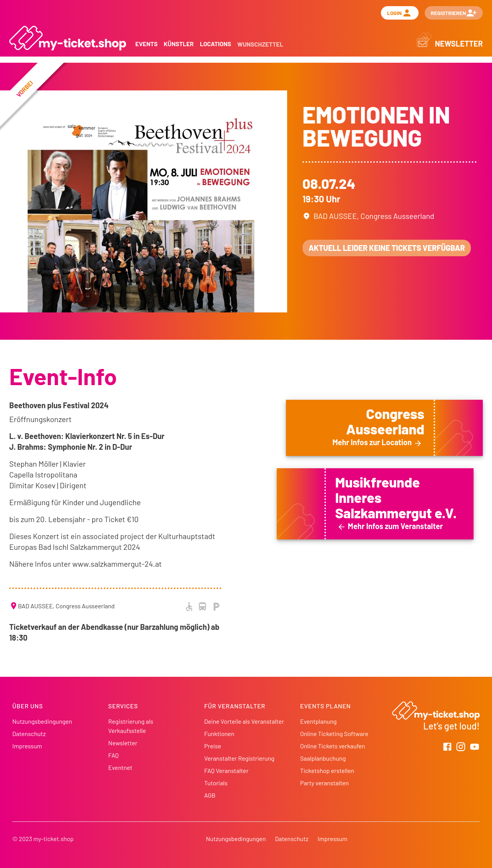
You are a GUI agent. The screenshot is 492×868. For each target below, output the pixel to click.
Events (146, 44)
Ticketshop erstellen (327, 770)
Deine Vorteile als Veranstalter (244, 721)
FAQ (114, 755)
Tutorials (216, 783)
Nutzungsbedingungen (42, 721)
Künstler (179, 44)
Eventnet (121, 767)
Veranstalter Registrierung (239, 758)
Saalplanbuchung (323, 758)
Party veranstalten (325, 783)
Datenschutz (29, 734)
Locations (215, 44)
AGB (210, 795)
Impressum (27, 746)
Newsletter (123, 743)
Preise (213, 746)
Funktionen (219, 734)
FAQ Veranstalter (226, 770)
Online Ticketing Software (334, 734)
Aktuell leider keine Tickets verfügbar (387, 248)
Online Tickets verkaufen (333, 746)
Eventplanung (318, 721)
